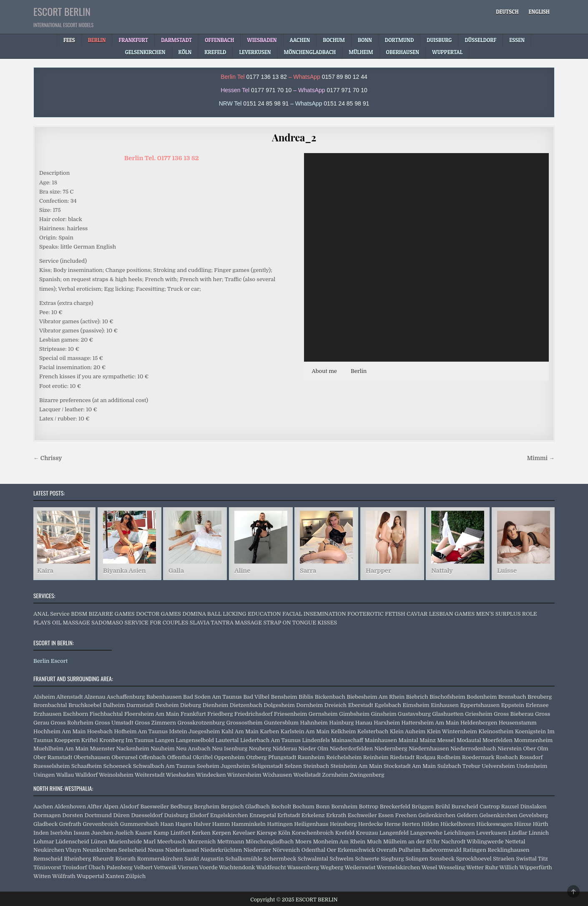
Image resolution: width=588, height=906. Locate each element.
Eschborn (76, 714)
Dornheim (309, 705)
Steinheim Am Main (356, 766)
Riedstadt (402, 757)
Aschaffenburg (126, 697)
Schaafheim (87, 766)
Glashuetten (448, 714)
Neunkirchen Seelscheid (114, 850)
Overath (387, 850)
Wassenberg (303, 867)
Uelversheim (498, 766)
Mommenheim (533, 740)
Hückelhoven (458, 824)
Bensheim (284, 697)
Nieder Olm (313, 749)
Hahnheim (314, 723)
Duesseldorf (147, 815)
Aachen (43, 807)
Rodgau (426, 757)
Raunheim (311, 757)
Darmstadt (140, 705)
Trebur (471, 766)
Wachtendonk (237, 867)
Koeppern (67, 740)
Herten (411, 824)
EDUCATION (264, 614)
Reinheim (376, 757)
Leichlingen (459, 833)
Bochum (303, 807)
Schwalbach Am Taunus (164, 766)
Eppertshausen (480, 705)
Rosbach (507, 757)
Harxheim (387, 723)
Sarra (308, 571)
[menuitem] (507, 12)
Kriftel (90, 740)
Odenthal (313, 850)
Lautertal (227, 740)
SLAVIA (200, 623)
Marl (150, 842)
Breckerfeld (395, 807)
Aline (242, 571)
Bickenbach (330, 697)
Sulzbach (449, 766)
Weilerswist (360, 867)
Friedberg (220, 714)
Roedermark (478, 757)
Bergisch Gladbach (245, 807)
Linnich (539, 833)
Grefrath (70, 824)
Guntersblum (281, 723)
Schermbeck (280, 859)
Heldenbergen (479, 723)
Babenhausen (164, 697)
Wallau (65, 775)
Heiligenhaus (311, 824)
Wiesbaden (181, 775)
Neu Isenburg (230, 749)
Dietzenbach (246, 705)
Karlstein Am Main (305, 731)
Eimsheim (416, 705)
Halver (202, 824)
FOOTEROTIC (366, 614)
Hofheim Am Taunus (141, 731)
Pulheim (410, 850)
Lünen (99, 842)
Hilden (430, 824)
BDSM (79, 614)
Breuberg (540, 697)
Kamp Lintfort (172, 833)
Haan (167, 824)
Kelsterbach (373, 731)
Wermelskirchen (398, 867)
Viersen (188, 867)
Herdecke (371, 824)
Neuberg (260, 749)
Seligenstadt (267, 766)
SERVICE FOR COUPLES (157, 623)
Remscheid (48, 859)
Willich (509, 867)
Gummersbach (139, 824)
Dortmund (98, 815)
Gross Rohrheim (72, 723)
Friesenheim (291, 714)
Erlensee (537, 705)
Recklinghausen (508, 850)
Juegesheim (204, 731)
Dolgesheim (279, 705)
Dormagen (47, 815)
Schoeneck (118, 766)
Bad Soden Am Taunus (212, 697)
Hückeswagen (495, 824)
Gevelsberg (533, 815)
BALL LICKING (227, 614)
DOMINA (194, 614)
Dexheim (167, 705)
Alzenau (95, 697)
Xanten (115, 876)
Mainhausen (381, 740)
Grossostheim (245, 723)
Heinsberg (343, 824)
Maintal (408, 740)
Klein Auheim (408, 731)
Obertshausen (92, 757)
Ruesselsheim (52, 766)
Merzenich (202, 842)
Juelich (124, 833)
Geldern (467, 815)
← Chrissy (48, 458)
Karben (269, 731)
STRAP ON (277, 623)
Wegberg (332, 867)
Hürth (540, 824)
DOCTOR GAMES (158, 614)
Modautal (469, 740)
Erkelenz (313, 815)
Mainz (428, 740)
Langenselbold (195, 740)
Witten (42, 876)
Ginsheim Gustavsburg (401, 714)
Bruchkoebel (85, 705)
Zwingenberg (367, 775)
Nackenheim (133, 749)
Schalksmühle (244, 859)
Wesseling (452, 867)
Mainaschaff (347, 740)
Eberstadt (361, 705)
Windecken (211, 775)
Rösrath (125, 859)
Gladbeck (45, 824)
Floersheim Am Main (152, 714)
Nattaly (442, 571)
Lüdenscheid (72, 842)
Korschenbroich (313, 833)
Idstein (178, 731)
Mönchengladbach (270, 842)
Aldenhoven (70, 807)
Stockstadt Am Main (410, 766)
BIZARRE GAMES (112, 614)
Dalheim (114, 705)
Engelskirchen (229, 815)
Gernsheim (323, 714)
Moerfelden (498, 740)
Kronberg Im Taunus (126, 740)
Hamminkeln (249, 824)
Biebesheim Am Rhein (376, 697)
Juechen (102, 833)
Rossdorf (531, 757)
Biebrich (417, 697)
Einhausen (445, 705)
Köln (284, 833)
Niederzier (257, 850)
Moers (303, 842)
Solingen (417, 859)
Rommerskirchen (160, 859)
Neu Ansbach (193, 749)
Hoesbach (100, 731)
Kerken (201, 833)
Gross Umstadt (114, 723)
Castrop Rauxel (499, 807)
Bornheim (344, 807)
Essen (386, 815)
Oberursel (124, 757)
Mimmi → (541, 458)
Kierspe (266, 833)
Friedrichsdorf (254, 714)
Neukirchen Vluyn (57, 850)
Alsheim (44, 697)
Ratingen (475, 850)
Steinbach (316, 766)
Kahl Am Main (240, 731)
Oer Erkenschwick (351, 850)
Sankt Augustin (204, 859)
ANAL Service (52, 614)
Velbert (143, 867)
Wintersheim (244, 775)
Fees (69, 40)
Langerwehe (426, 833)
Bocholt (281, 807)
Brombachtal (50, 705)
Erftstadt (289, 815)
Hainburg (341, 723)
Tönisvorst (47, 867)
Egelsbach (388, 705)
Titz (543, 859)
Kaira (45, 571)
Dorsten (73, 815)
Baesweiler (154, 807)
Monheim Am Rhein (339, 842)
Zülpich (136, 876)
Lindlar (518, 833)
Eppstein (513, 705)
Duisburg (176, 815)
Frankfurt (193, 714)
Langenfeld (394, 833)
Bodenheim (482, 697)
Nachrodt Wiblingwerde (472, 842)
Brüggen (423, 807)
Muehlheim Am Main (61, 749)
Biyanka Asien (124, 571)
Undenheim (532, 766)
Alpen (111, 807)
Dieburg (191, 705)
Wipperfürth (535, 867)
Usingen (44, 775)
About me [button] (324, 371)
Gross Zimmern (155, 723)
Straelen (504, 859)
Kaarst (144, 833)
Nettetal (515, 842)
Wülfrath (64, 876)
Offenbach (152, 757)
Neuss (156, 850)
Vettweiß (165, 867)
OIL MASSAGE (71, 623)
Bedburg (181, 807)
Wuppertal (90, 876)
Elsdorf (199, 815)
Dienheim (216, 705)
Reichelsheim (344, 757)
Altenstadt (70, 697)
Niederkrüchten (221, 850)
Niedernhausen (429, 749)
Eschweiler (362, 815)
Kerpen (221, 833)
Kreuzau (367, 833)
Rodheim (449, 757)
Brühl (443, 807)
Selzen (293, 766)
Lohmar (44, 842)
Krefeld (345, 833)
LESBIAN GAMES (452, 614)
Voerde (209, 867)
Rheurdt (103, 859)
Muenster (103, 749)
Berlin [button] (359, 371)
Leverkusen (492, 833)
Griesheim (479, 714)
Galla (176, 571)
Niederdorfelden (351, 749)
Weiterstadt (150, 775)
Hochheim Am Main (59, 731)
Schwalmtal (313, 859)
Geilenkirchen (437, 815)
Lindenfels (316, 740)
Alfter (94, 807)
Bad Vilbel (256, 697)
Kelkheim (343, 731)
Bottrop (369, 807)
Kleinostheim (496, 731)
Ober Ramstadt (53, 757)
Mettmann (231, 842)
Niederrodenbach (473, 749)
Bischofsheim (447, 697)
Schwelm (342, 859)
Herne (393, 824)
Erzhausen (48, 714)
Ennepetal (263, 815)
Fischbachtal (106, 714)
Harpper (378, 571)
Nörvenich (286, 850)
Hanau (364, 723)
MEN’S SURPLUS (499, 614)
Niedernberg (391, 749)
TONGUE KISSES (315, 623)
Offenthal (179, 757)
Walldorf (86, 775)
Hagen (183, 824)
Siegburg (392, 859)
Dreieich (335, 705)
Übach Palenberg (111, 867)
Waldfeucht (271, 867)
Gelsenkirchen (498, 815)
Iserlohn (61, 833)
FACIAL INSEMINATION (314, 614)
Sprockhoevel (474, 859)
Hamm (221, 824)
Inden (41, 833)
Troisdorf (74, 867)
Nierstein (510, 749)
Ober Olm (535, 749)
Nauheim (162, 749)
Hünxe (523, 824)
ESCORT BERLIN (62, 11)
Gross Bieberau (514, 714)
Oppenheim (229, 757)
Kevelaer (244, 833)
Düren (121, 815)
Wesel (430, 867)
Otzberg (256, 757)
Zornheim (335, 775)
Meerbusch (172, 842)
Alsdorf (129, 807)
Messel (446, 740)
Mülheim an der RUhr (412, 842)
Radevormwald (442, 850)
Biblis (306, 697)
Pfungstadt (282, 757)
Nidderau (285, 749)
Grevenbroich (101, 824)
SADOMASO (107, 623)
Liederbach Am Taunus (270, 740)
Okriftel (203, 757)
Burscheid (465, 807)
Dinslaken (534, 807)
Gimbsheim (354, 714)
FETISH (395, 614)
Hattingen (280, 824)
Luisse (506, 571)
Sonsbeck (442, 859)
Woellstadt (307, 775)
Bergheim (207, 807)
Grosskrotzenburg (201, 723)
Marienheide (126, 842)
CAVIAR (417, 614)
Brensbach (512, 697)
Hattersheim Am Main (430, 723)
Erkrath (336, 815)
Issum (82, 833)
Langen (165, 740)
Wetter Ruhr (482, 867)
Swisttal (526, 859)
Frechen (406, 815)
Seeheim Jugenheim (224, 766)
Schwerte (367, 859)
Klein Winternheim (452, 731)
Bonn (323, 807)
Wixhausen (278, 775)
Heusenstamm (518, 723)
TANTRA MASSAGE (236, 623)
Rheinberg (77, 859)
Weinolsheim (116, 775)
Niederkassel (182, 850)
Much (374, 842)
